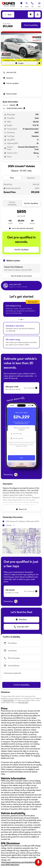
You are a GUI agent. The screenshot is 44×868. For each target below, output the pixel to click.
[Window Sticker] (10, 94)
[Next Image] (39, 47)
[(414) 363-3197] (10, 72)
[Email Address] (21, 666)
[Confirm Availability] (21, 685)
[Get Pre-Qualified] (11, 83)
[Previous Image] (4, 47)
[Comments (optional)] (21, 675)
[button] (21, 4)
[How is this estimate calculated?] (21, 228)
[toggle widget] (38, 862)
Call (32, 7)
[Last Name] (21, 651)
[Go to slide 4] (25, 59)
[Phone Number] (21, 658)
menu (39, 7)
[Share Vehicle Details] (38, 15)
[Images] (19, 63)
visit (21, 7)
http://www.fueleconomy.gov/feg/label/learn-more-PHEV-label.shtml (19, 864)
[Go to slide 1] (14, 59)
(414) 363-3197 (23, 702)
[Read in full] (21, 509)
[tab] (12, 178)
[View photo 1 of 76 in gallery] (21, 47)
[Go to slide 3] (21, 59)
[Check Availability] (31, 25)
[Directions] (8, 78)
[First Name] (21, 643)
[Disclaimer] (5, 188)
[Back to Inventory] (8, 15)
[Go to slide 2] (18, 59)
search (27, 7)
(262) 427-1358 (8, 700)
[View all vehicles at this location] (21, 276)
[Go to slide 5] (28, 59)
